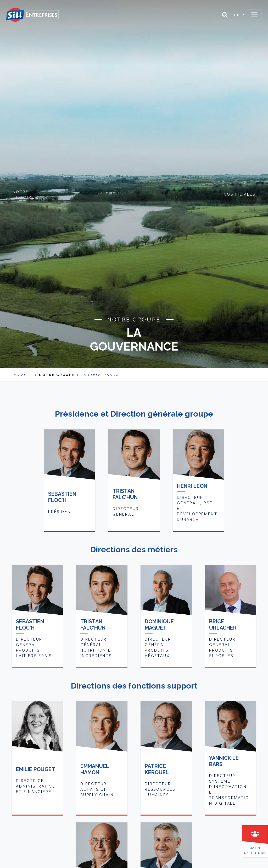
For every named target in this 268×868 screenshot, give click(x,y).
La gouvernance (102, 362)
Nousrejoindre (255, 851)
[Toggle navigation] (254, 15)
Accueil (23, 362)
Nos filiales (239, 188)
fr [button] (238, 15)
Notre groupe (57, 362)
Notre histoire (23, 188)
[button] (225, 15)
